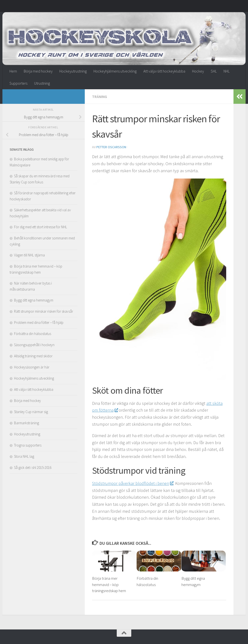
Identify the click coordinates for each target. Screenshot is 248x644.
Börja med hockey (38, 71)
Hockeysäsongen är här (32, 367)
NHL (227, 71)
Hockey (198, 71)
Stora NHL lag (24, 456)
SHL (214, 71)
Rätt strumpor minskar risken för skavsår (44, 311)
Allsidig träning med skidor (33, 356)
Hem (13, 71)
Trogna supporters (28, 445)
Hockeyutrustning (73, 71)
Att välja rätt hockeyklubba (164, 71)
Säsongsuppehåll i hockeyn (34, 345)
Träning (100, 97)
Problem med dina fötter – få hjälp (39, 322)
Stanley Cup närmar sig (31, 412)
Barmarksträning (27, 423)
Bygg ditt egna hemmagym (34, 300)
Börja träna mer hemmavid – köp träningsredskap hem (109, 584)
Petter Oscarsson (111, 147)
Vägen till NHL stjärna (29, 255)
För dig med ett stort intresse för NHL (41, 227)
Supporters (18, 83)
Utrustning (42, 83)
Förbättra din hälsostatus (33, 334)
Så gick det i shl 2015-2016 (33, 468)
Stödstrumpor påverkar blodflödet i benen (133, 483)
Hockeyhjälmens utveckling (115, 71)
